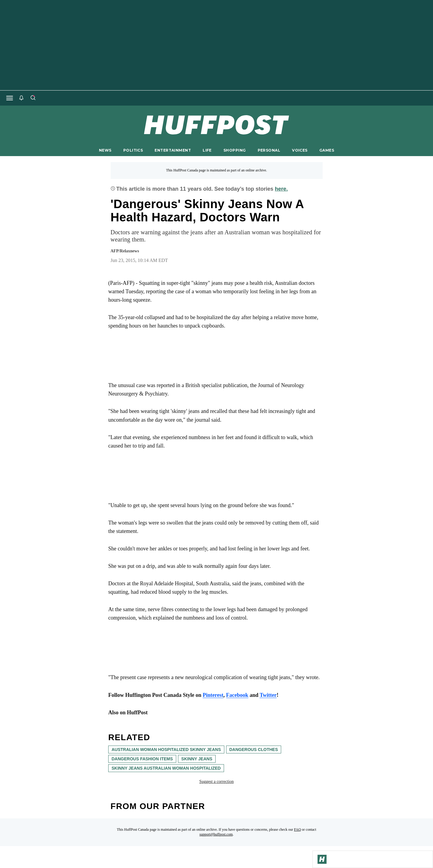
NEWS (105, 150)
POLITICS (133, 150)
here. (281, 189)
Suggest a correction (216, 782)
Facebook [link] (237, 695)
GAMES (327, 150)
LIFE (207, 150)
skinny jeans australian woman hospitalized (166, 768)
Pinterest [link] (213, 695)
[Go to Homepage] (322, 859)
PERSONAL (269, 150)
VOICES (300, 150)
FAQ (298, 830)
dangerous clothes (254, 749)
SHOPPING (235, 150)
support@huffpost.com (216, 834)
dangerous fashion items (142, 759)
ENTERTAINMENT (173, 150)
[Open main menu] (10, 98)
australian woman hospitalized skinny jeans (166, 749)
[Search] (33, 98)
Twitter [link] (268, 695)
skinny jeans (197, 759)
